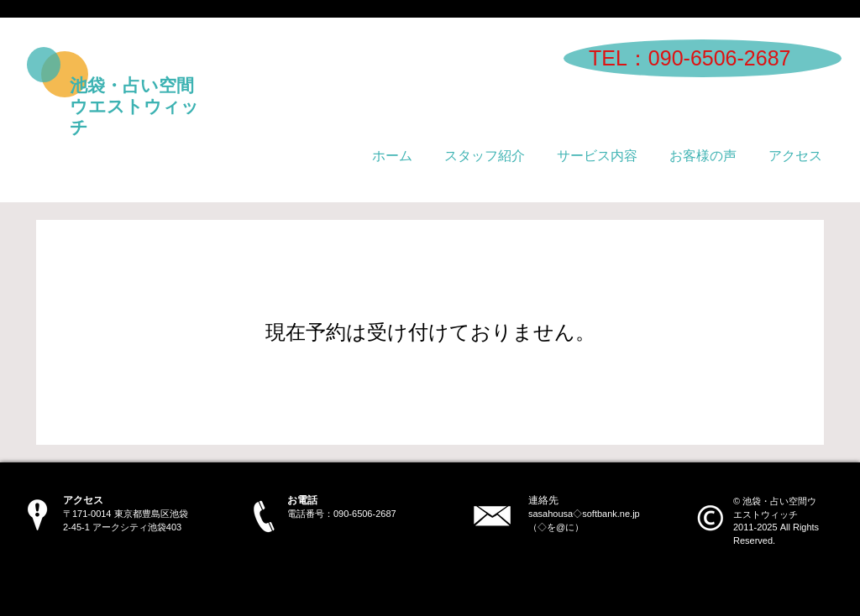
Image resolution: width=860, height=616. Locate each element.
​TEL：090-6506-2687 (690, 58)
